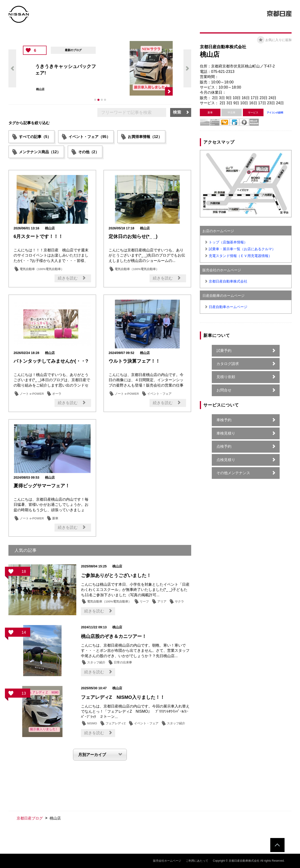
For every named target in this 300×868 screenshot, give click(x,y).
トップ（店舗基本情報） (228, 242)
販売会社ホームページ (167, 861)
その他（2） (89, 152)
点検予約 (224, 446)
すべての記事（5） (35, 137)
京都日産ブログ (30, 818)
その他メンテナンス (233, 473)
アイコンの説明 (275, 113)
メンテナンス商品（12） (40, 152)
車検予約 (224, 420)
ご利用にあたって (197, 861)
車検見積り (226, 433)
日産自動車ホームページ (228, 307)
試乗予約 (224, 351)
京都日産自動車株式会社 (228, 281)
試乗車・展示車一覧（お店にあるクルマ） (242, 249)
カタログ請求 (228, 364)
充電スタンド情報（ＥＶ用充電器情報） (240, 256)
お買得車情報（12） (145, 137)
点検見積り (226, 460)
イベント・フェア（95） (89, 137)
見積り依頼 (226, 377)
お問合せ (224, 390)
